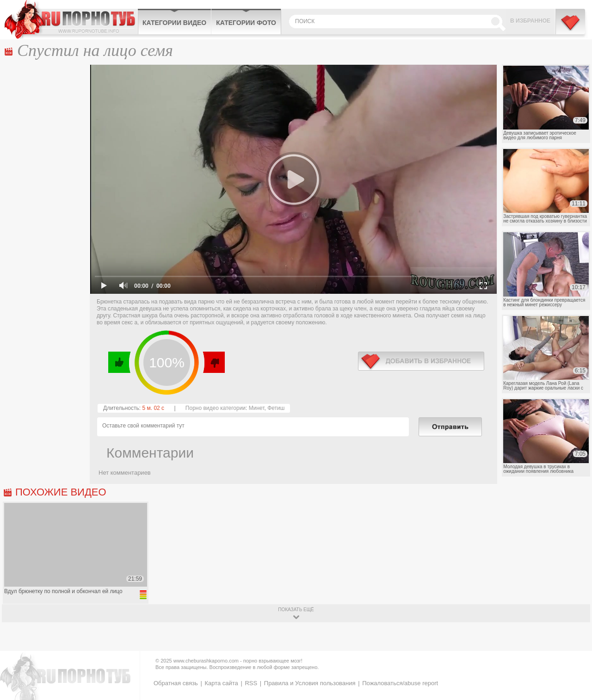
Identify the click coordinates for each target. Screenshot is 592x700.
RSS (251, 683)
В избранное (530, 21)
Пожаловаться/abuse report (400, 683)
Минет (257, 408)
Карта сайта (221, 683)
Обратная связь (176, 683)
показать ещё (296, 610)
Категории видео (174, 23)
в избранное (421, 361)
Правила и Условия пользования (310, 683)
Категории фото (246, 23)
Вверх (574, 659)
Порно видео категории (216, 408)
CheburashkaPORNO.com (71, 19)
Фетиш (276, 408)
